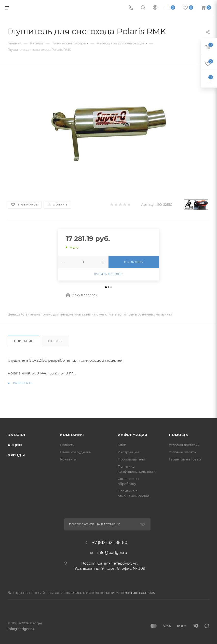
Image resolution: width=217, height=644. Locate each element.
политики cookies (138, 593)
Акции (15, 445)
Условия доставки (184, 445)
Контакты (68, 459)
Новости (67, 445)
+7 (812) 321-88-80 (110, 543)
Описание (23, 341)
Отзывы (55, 341)
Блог (122, 445)
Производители (131, 459)
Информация (133, 435)
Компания (72, 435)
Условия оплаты (183, 452)
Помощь (178, 435)
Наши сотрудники (76, 452)
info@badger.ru (112, 552)
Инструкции (128, 452)
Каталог (17, 435)
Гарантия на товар (185, 459)
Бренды (16, 455)
